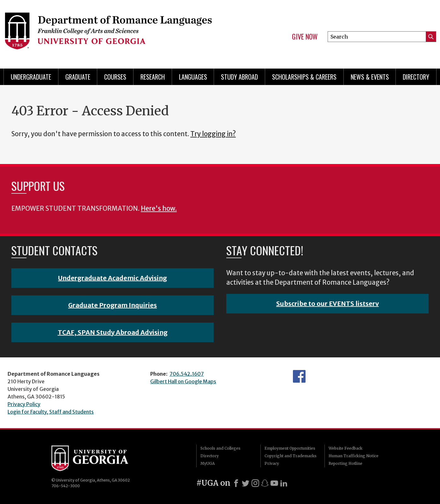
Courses (115, 77)
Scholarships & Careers (304, 77)
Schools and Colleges (220, 448)
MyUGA (208, 463)
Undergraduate (31, 77)
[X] (246, 483)
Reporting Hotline (345, 463)
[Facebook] (236, 483)
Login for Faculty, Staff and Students (51, 412)
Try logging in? (213, 134)
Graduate (78, 77)
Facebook (299, 376)
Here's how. (159, 209)
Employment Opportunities (290, 448)
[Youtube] (274, 483)
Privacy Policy (24, 404)
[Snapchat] (265, 483)
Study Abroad (239, 77)
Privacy (272, 463)
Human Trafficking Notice (354, 456)
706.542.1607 (187, 374)
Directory (416, 77)
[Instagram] (255, 483)
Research (153, 77)
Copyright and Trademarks (291, 456)
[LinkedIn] (284, 483)
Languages (193, 77)
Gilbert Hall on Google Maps (183, 381)
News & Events (370, 77)
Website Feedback (345, 448)
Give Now (305, 37)
